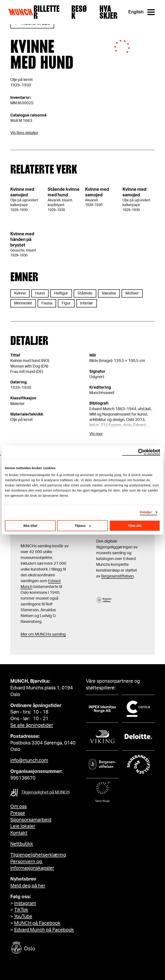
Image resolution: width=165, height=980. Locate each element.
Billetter (47, 12)
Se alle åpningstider (32, 725)
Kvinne (20, 293)
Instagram (25, 903)
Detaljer (146, 512)
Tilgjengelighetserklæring (38, 855)
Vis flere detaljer (24, 133)
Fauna (47, 303)
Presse (18, 813)
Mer (24, 634)
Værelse (109, 293)
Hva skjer (108, 12)
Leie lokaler (23, 826)
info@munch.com (29, 760)
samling (58, 634)
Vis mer (96, 434)
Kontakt (19, 833)
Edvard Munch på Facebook (44, 930)
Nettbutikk (22, 844)
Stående (85, 293)
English (136, 12)
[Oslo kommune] (43, 948)
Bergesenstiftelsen (117, 576)
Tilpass (83, 526)
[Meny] (151, 12)
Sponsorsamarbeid (31, 820)
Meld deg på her (28, 886)
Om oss (18, 806)
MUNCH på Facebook (37, 923)
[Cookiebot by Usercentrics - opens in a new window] (141, 452)
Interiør (87, 303)
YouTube (23, 916)
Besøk (79, 12)
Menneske (23, 303)
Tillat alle (135, 526)
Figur (66, 303)
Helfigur (61, 293)
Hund (40, 293)
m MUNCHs (41, 634)
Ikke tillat (30, 526)
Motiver (132, 293)
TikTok (21, 910)
